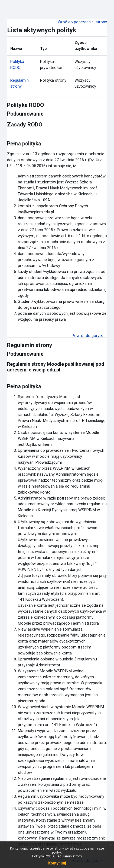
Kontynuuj (57, 863)
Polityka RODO (26, 105)
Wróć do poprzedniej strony (82, 22)
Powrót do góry (88, 336)
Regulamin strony (30, 345)
